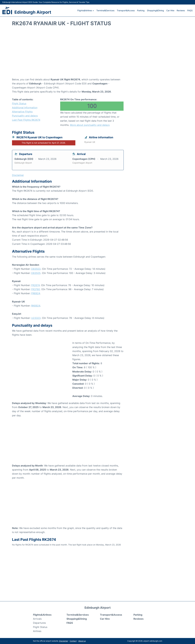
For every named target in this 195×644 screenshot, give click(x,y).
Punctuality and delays (25, 116)
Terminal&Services (105, 10)
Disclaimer (64, 641)
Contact (73, 641)
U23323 (36, 318)
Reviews (181, 10)
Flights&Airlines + (86, 10)
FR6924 (36, 293)
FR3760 (36, 289)
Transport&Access (126, 10)
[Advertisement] (98, 53)
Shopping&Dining (155, 10)
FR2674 (35, 285)
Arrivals (37, 619)
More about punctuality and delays (90, 125)
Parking (141, 10)
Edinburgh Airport (33, 12)
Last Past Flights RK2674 (26, 120)
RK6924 (36, 306)
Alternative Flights (22, 112)
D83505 (36, 273)
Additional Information (25, 108)
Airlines (37, 631)
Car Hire (170, 10)
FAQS (190, 10)
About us (82, 641)
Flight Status (19, 103)
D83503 (36, 269)
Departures (39, 623)
